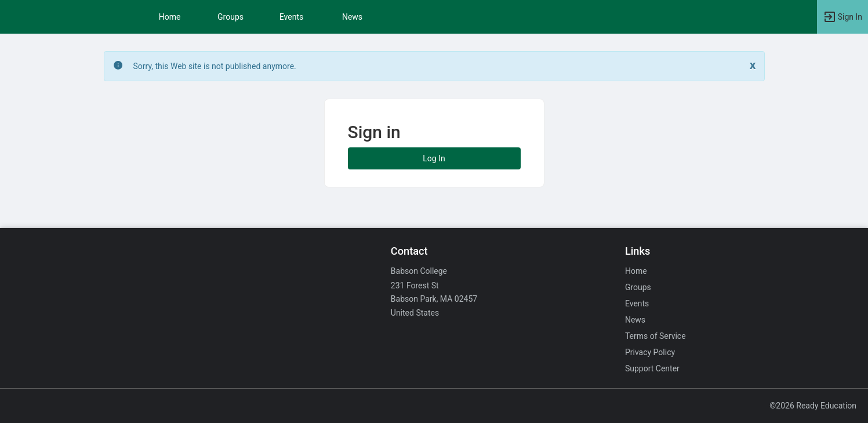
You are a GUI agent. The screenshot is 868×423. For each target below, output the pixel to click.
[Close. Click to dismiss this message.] (753, 65)
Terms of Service (655, 336)
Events (291, 17)
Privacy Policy (650, 352)
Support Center (652, 368)
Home (636, 271)
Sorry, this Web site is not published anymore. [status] (215, 66)
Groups (230, 17)
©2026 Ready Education (813, 406)
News (352, 17)
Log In (434, 158)
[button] (842, 17)
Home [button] (170, 17)
